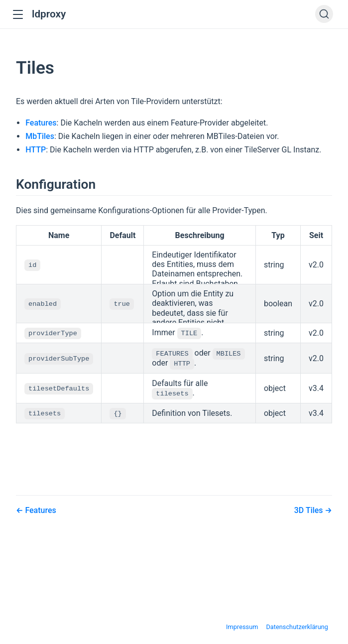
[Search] (324, 14)
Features (41, 123)
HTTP (36, 150)
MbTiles (40, 136)
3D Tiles (310, 508)
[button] (18, 15)
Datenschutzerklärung (297, 624)
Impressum (242, 624)
